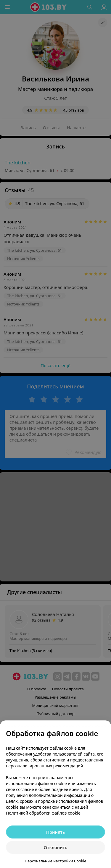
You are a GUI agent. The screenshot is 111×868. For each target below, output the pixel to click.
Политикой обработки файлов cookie (43, 813)
